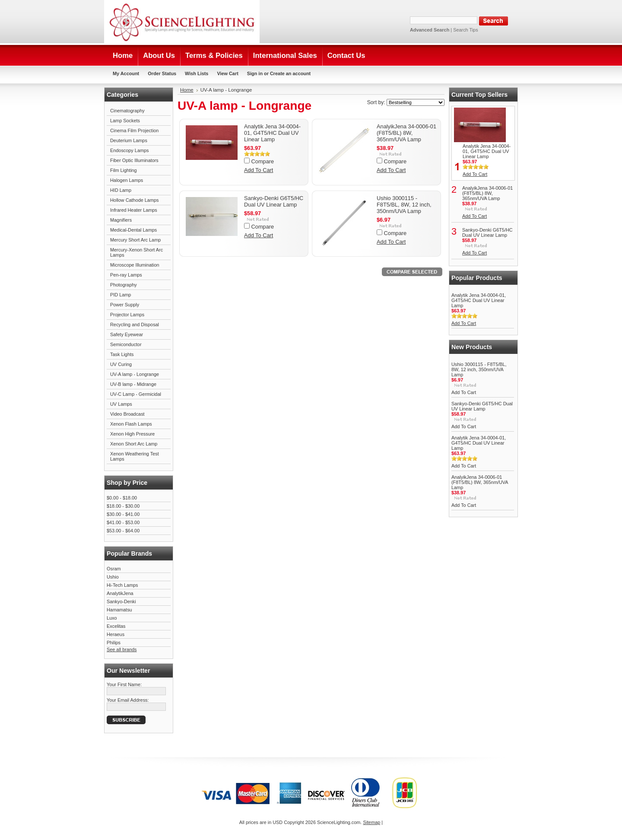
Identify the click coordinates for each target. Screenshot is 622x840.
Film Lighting (124, 170)
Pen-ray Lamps (126, 275)
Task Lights (122, 354)
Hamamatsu (119, 610)
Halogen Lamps (127, 180)
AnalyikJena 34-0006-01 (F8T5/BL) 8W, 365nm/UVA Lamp (406, 133)
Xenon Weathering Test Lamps (135, 456)
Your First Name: (124, 684)
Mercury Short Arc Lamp (135, 240)
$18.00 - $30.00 (123, 506)
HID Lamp (121, 190)
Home (187, 90)
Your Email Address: (128, 700)
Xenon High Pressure (132, 434)
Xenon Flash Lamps (131, 424)
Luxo (112, 618)
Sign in (255, 73)
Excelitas (116, 626)
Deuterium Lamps (129, 140)
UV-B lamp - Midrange (133, 384)
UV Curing (121, 364)
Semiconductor (126, 344)
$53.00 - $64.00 (123, 531)
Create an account (290, 73)
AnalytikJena (120, 593)
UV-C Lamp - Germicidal (136, 394)
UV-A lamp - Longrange (135, 374)
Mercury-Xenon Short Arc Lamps (136, 252)
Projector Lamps (127, 315)
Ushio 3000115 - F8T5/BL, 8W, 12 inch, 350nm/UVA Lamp (404, 205)
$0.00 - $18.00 (122, 498)
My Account (126, 73)
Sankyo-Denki (121, 601)
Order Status (162, 73)
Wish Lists (197, 73)
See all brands (122, 649)
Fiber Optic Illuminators (134, 160)
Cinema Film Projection (134, 130)
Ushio (113, 577)
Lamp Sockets (125, 121)
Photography (124, 285)
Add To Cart (259, 170)
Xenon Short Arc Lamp (134, 444)
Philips (114, 643)
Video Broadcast (127, 414)
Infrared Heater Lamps (134, 210)
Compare (263, 161)
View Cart (227, 73)
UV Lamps (121, 404)
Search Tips (465, 30)
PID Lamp (121, 295)
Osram (114, 569)
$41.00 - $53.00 (123, 522)
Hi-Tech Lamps (122, 585)
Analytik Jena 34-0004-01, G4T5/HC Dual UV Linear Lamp (272, 133)
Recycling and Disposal (135, 325)
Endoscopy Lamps (129, 150)
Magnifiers (121, 220)
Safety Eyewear (127, 334)
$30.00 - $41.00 (123, 514)
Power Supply (125, 305)
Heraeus (116, 634)
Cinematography (127, 111)
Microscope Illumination (135, 265)
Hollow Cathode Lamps (134, 200)
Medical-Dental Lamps (133, 230)
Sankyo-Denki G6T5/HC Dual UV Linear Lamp (274, 201)
